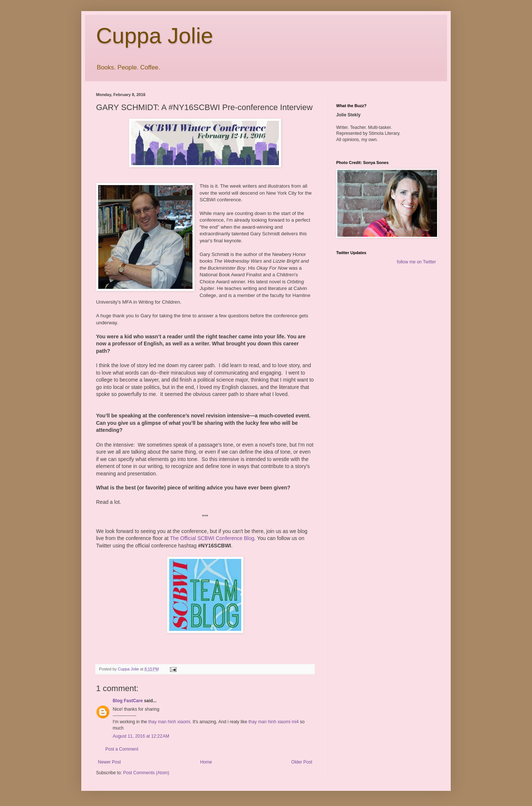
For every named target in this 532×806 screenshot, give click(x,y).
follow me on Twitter (416, 262)
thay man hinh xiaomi (169, 722)
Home (206, 762)
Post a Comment (122, 749)
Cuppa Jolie (155, 36)
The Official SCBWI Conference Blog (212, 538)
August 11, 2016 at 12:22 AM (141, 736)
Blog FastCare (128, 701)
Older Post (302, 762)
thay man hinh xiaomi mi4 (273, 722)
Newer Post (109, 762)
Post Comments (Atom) (146, 773)
